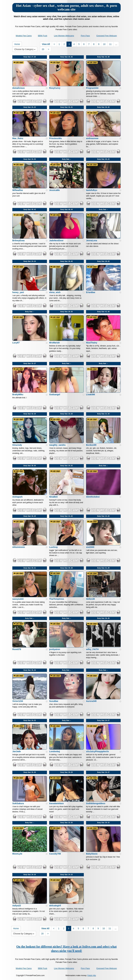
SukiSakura (18, 803)
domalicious (19, 88)
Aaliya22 (17, 906)
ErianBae (91, 292)
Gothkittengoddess (96, 803)
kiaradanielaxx (56, 803)
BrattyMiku (18, 394)
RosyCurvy (55, 88)
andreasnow (92, 138)
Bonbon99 (91, 445)
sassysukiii (18, 599)
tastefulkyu (92, 190)
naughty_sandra (57, 445)
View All (46, 44)
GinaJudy (17, 445)
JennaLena (92, 240)
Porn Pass (85, 36)
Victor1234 (18, 701)
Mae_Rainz (18, 138)
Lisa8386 (90, 394)
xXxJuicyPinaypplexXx (97, 751)
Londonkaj (55, 751)
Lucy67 (16, 343)
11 (110, 44)
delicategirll (55, 906)
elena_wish (55, 292)
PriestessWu (56, 138)
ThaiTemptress (57, 599)
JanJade (17, 751)
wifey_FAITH (92, 649)
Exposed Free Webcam (107, 36)
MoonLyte (17, 854)
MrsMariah (54, 343)
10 (104, 44)
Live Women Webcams (64, 36)
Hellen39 (90, 599)
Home (17, 44)
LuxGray (53, 547)
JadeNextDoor (56, 240)
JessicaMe (54, 190)
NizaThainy (92, 343)
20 (43, 49)
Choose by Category (25, 49)
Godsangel (55, 394)
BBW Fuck (43, 36)
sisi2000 (90, 547)
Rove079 (17, 649)
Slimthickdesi (93, 497)
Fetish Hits (92, 975)
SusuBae (54, 701)
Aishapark (17, 497)
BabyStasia (92, 854)
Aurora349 (91, 701)
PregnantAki (92, 88)
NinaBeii (53, 497)
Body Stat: (30, 57)
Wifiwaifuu (18, 190)
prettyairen (55, 649)
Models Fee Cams (24, 36)
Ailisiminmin (19, 547)
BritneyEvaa (18, 240)
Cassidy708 (55, 854)
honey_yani (18, 292)
